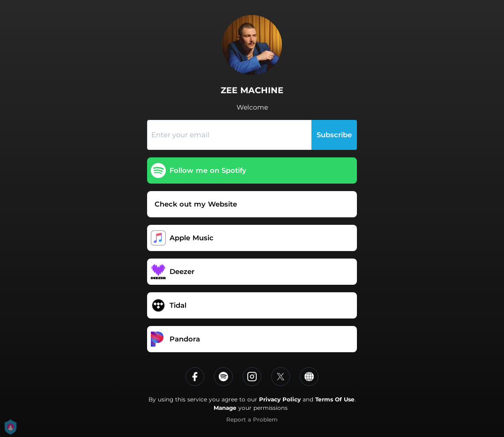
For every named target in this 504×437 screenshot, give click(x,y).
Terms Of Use (335, 399)
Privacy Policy (280, 399)
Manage (225, 408)
